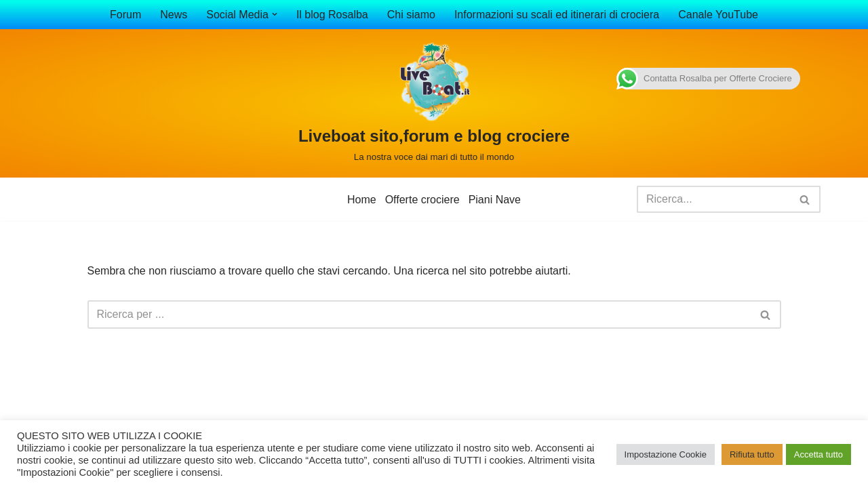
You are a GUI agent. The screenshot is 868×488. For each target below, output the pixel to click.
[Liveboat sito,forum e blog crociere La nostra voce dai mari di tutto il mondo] (434, 103)
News (174, 15)
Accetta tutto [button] (818, 454)
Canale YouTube (718, 15)
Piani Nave (495, 200)
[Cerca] (713, 199)
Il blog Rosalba (332, 15)
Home (362, 200)
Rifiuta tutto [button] (752, 454)
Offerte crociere (422, 200)
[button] (275, 14)
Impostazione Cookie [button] (666, 454)
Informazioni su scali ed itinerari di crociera (557, 15)
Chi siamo (411, 15)
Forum (125, 15)
